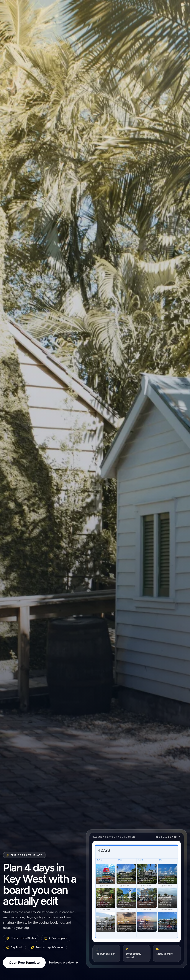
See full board (168, 837)
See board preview (63, 962)
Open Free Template (24, 963)
